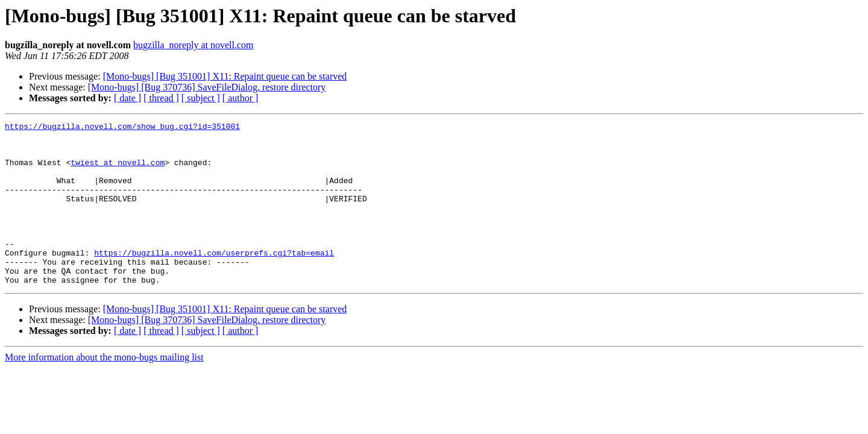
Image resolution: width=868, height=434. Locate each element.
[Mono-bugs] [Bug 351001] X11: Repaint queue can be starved (225, 76)
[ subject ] (201, 98)
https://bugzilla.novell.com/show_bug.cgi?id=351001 (122, 128)
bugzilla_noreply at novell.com (193, 45)
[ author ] (241, 98)
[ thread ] (161, 98)
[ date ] (127, 98)
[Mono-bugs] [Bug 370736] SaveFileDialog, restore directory (207, 87)
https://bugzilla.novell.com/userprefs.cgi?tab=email (214, 280)
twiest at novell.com (118, 171)
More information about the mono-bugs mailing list (104, 390)
